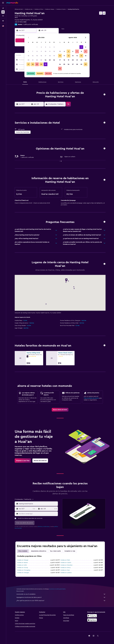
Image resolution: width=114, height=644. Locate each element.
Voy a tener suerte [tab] (55, 551)
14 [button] (33, 56)
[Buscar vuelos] (3, 8)
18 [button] (50, 56)
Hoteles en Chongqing (24, 570)
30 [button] (41, 64)
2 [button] (41, 47)
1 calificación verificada (30, 24)
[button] (3, 3)
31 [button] (46, 64)
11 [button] (50, 51)
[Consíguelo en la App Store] (92, 620)
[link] (60, 410)
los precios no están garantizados (57, 589)
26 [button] (54, 60)
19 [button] (54, 56)
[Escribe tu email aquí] (38, 514)
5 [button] (54, 47)
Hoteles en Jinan (65, 570)
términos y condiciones (43, 527)
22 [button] (37, 60)
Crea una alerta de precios (91, 398)
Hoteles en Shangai (23, 560)
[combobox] (38, 504)
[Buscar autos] (3, 16)
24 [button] (46, 60)
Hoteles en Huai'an (61, 9)
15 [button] (37, 56)
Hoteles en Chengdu (23, 573)
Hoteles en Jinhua (65, 568)
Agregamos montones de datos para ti (61, 597)
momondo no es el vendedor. (61, 594)
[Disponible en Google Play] (92, 616)
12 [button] (54, 51)
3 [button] (46, 47)
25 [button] (50, 60)
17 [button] (46, 56)
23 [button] (41, 60)
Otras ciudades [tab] (23, 551)
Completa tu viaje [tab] (70, 551)
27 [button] (28, 64)
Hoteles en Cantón (66, 563)
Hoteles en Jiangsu (50, 9)
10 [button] (46, 51)
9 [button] (41, 51)
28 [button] (33, 64)
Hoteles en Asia (29, 9)
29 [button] (37, 64)
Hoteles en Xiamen (22, 563)
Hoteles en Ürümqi (23, 568)
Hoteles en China (39, 9)
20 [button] (28, 60)
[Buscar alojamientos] (3, 12)
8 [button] (37, 51)
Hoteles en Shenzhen (66, 565)
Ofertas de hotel (19, 9)
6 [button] (28, 51)
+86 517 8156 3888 (21, 22)
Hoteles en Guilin (22, 565)
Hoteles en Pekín (65, 560)
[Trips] (3, 21)
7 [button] (33, 51)
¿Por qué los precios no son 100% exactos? (61, 601)
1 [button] (37, 47)
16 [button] (41, 56)
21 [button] (33, 60)
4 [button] (50, 47)
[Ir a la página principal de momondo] (12, 3)
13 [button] (28, 56)
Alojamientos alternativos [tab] (39, 551)
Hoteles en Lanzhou (66, 573)
